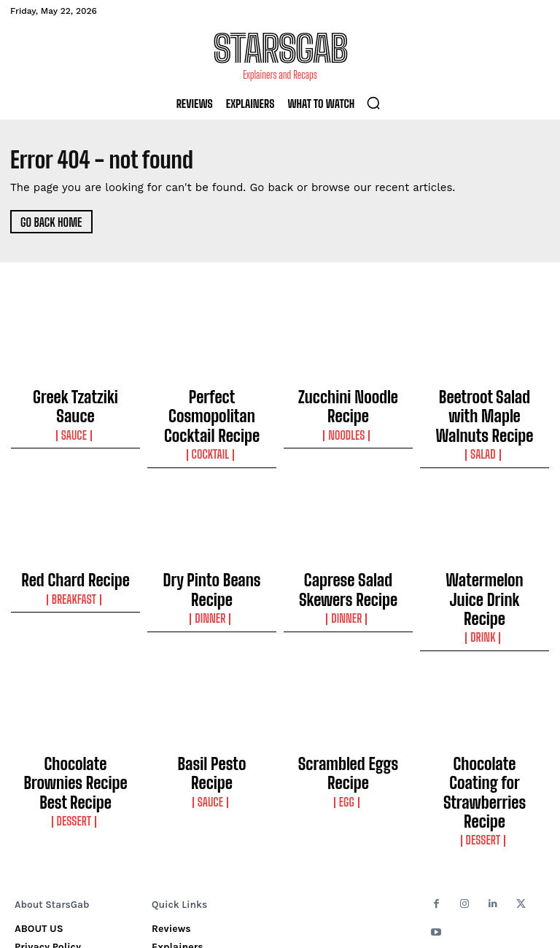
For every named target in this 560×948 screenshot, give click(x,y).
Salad (485, 422)
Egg (348, 710)
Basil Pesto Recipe (212, 695)
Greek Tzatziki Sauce (75, 394)
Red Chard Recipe (75, 544)
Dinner (212, 559)
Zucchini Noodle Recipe (348, 394)
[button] (373, 103)
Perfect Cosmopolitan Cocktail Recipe (212, 400)
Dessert (75, 723)
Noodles (348, 409)
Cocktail (212, 422)
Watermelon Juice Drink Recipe (485, 551)
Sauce (75, 409)
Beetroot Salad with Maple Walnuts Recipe (485, 400)
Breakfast (75, 559)
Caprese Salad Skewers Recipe (348, 551)
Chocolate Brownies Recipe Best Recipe (75, 702)
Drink (484, 572)
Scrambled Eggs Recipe (349, 695)
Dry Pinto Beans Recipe (212, 544)
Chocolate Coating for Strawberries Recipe (485, 702)
